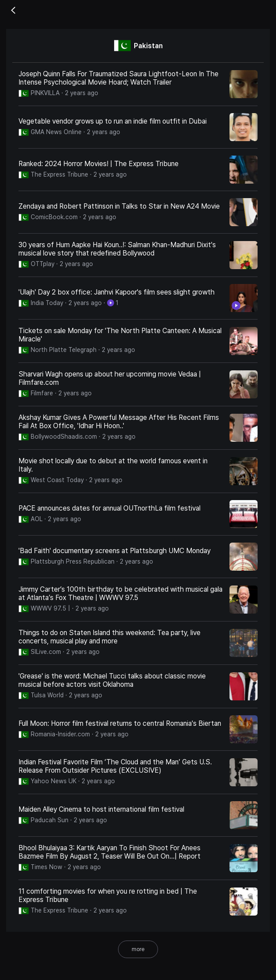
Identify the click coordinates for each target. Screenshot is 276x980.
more (138, 949)
